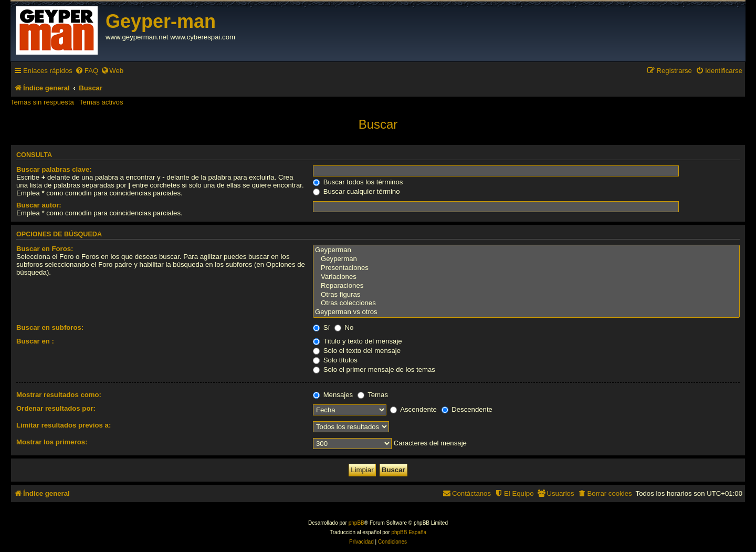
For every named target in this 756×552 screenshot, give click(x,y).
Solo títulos (335, 360)
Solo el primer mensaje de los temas (374, 369)
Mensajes (333, 395)
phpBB (356, 523)
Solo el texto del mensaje (357, 351)
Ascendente (413, 409)
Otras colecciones (526, 303)
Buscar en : (35, 341)
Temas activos (101, 102)
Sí (321, 327)
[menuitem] (87, 71)
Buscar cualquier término (356, 191)
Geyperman (526, 250)
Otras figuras (526, 295)
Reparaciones (526, 286)
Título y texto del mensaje (358, 341)
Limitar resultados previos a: (64, 425)
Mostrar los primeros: (52, 442)
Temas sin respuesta (42, 102)
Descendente (467, 409)
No (344, 327)
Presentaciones (526, 268)
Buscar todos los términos (358, 182)
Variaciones (526, 277)
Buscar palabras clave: (54, 169)
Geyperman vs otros (526, 312)
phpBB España (409, 532)
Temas (373, 395)
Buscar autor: (39, 205)
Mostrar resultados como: (59, 395)
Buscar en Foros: (45, 249)
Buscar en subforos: (50, 327)
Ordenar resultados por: (56, 408)
